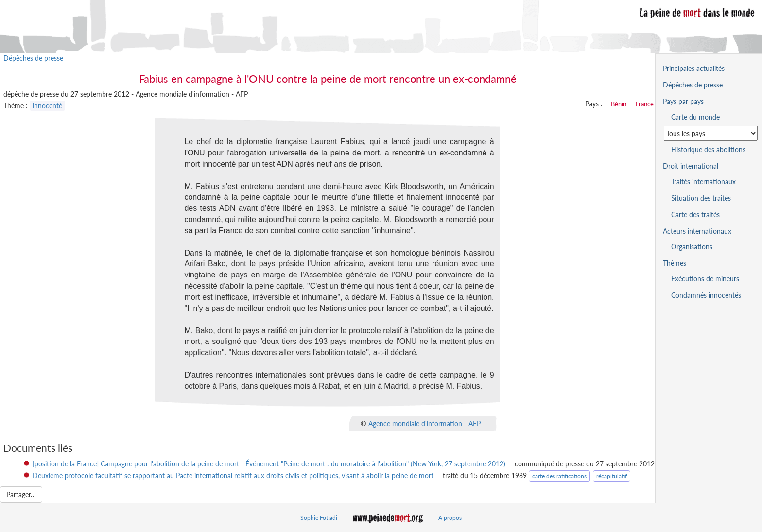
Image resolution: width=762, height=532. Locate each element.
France (645, 104)
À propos (450, 518)
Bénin (619, 104)
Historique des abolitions (708, 149)
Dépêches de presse (33, 58)
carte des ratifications (559, 476)
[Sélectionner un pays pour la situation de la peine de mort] (711, 133)
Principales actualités (694, 68)
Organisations (692, 247)
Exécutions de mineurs (705, 279)
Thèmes (675, 263)
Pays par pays (683, 101)
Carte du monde (695, 117)
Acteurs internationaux (697, 231)
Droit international (691, 166)
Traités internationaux (703, 181)
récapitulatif (612, 476)
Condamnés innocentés (706, 295)
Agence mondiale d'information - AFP (424, 423)
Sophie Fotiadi (319, 518)
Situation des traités (701, 198)
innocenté (47, 106)
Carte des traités (695, 215)
